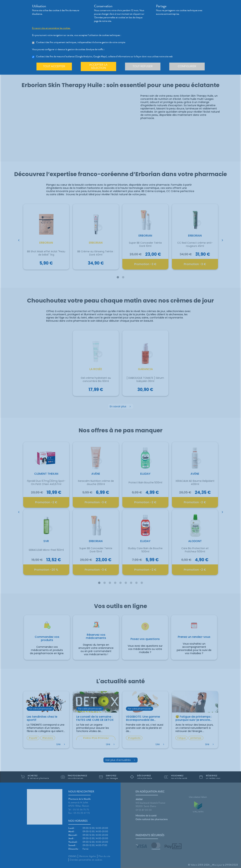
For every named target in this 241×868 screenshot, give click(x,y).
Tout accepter (54, 66)
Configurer (187, 66)
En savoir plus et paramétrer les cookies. (51, 28)
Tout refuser (143, 66)
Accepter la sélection (98, 66)
